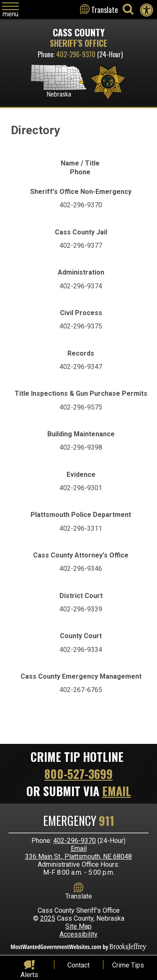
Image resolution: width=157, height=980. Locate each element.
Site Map (78, 926)
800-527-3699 (78, 774)
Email (117, 791)
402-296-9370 (76, 54)
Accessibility (78, 934)
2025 (48, 918)
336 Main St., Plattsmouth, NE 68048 (78, 857)
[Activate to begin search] (128, 9)
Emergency (79, 821)
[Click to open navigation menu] (10, 10)
